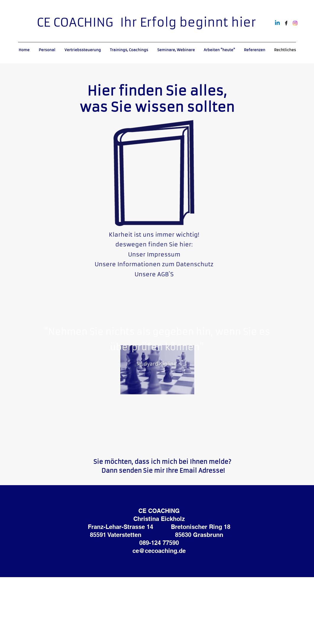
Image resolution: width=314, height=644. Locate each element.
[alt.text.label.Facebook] (286, 23)
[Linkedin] (277, 23)
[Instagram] (295, 23)
